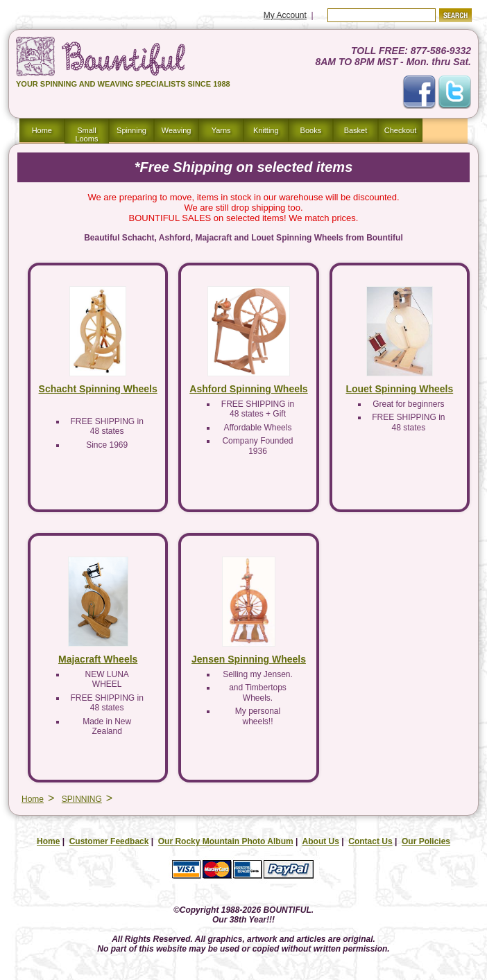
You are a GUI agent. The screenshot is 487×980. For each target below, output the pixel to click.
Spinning (131, 130)
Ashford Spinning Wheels (248, 390)
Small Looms (86, 134)
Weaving (177, 130)
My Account (285, 15)
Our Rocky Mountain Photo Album (226, 843)
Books (311, 130)
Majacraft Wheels (98, 660)
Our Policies (426, 843)
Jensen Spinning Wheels (249, 660)
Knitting (266, 130)
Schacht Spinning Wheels (98, 390)
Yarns (221, 130)
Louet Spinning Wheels (399, 390)
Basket (356, 130)
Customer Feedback (109, 843)
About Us (321, 843)
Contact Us (370, 843)
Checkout (400, 130)
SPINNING (82, 800)
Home (42, 130)
